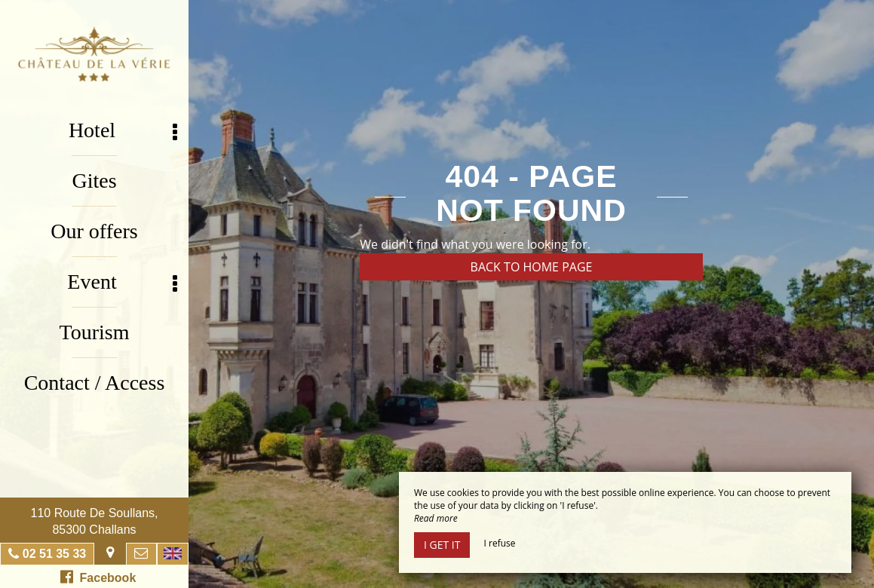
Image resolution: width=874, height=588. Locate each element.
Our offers (94, 231)
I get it (442, 545)
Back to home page (532, 267)
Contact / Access (95, 383)
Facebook (98, 577)
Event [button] (122, 282)
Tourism (95, 332)
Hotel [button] (123, 131)
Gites (94, 181)
